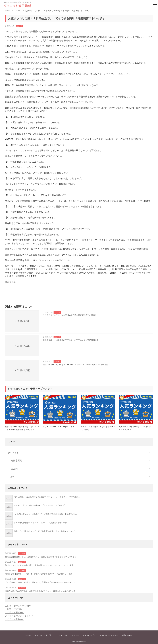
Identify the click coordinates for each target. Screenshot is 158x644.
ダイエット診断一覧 (43, 635)
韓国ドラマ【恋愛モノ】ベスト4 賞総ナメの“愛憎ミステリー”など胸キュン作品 (38, 574)
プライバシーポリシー (109, 635)
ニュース (19, 26)
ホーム (28, 635)
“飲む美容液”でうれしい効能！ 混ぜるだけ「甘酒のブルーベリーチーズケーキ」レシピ (42, 582)
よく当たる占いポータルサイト (20, 616)
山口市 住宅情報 (14, 609)
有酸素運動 (17, 460)
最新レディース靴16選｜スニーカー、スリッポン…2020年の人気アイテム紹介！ (77, 365)
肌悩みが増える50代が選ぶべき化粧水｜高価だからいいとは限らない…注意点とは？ (40, 591)
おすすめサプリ (89, 635)
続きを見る (10, 282)
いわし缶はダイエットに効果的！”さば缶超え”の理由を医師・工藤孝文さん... (45, 514)
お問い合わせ (127, 635)
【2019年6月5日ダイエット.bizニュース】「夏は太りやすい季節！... (42, 523)
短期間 (14, 469)
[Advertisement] (79, 295)
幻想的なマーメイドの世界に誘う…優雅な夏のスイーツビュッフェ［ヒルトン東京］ (40, 565)
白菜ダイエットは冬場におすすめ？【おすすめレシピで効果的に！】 (72, 340)
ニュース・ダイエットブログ (67, 635)
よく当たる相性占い (15, 612)
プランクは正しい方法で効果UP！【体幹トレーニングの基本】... (41, 505)
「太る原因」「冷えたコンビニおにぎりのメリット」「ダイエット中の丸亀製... (47, 497)
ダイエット (13, 452)
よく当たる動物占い (15, 619)
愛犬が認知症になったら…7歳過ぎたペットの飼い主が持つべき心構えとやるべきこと (41, 557)
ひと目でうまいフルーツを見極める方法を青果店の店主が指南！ (70, 315)
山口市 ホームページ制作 (18, 606)
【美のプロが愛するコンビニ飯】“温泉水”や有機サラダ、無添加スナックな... (45, 531)
